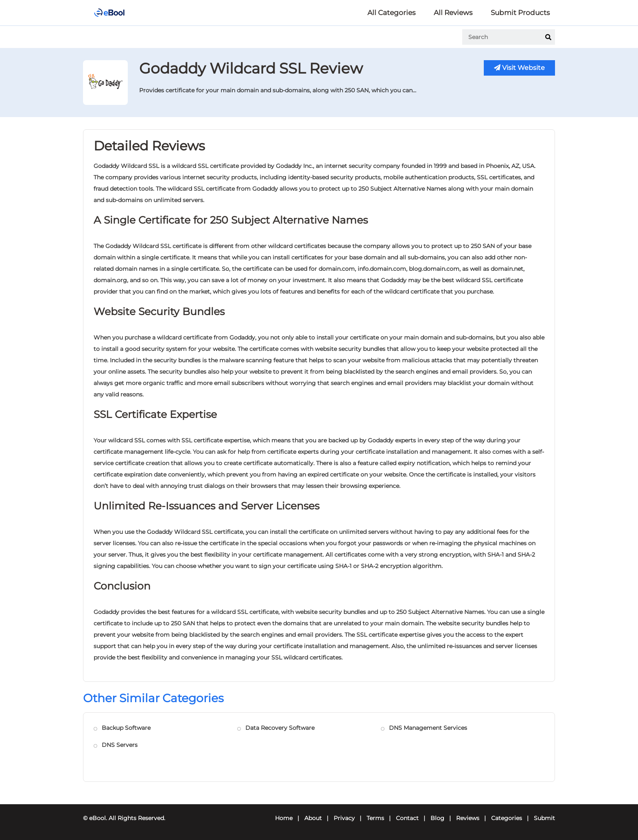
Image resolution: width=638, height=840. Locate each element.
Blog (437, 818)
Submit (544, 818)
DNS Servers (120, 745)
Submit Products (520, 13)
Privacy (344, 818)
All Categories (391, 13)
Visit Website (519, 68)
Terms (375, 818)
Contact (407, 818)
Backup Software (126, 728)
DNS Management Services (428, 728)
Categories (507, 818)
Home (284, 818)
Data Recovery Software (280, 728)
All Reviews (453, 13)
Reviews (468, 818)
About (313, 818)
